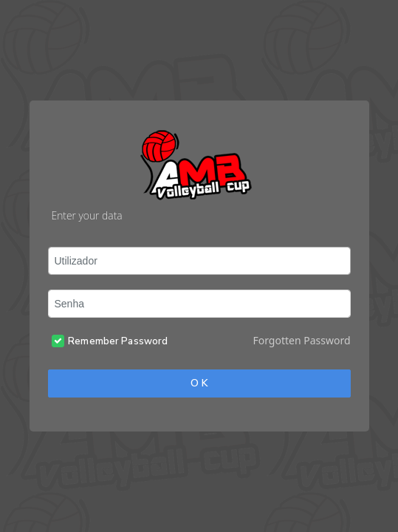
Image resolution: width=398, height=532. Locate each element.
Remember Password (118, 341)
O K (199, 383)
